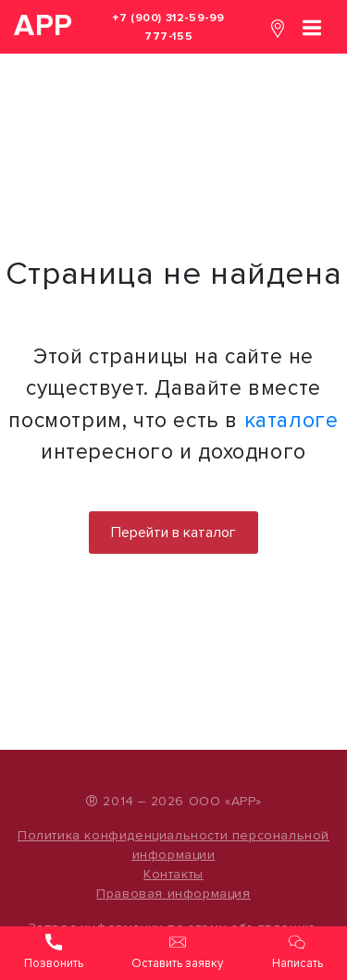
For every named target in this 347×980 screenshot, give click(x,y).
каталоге (291, 421)
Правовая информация (173, 894)
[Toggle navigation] (312, 26)
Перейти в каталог (173, 533)
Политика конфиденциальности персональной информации (173, 845)
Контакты (173, 874)
